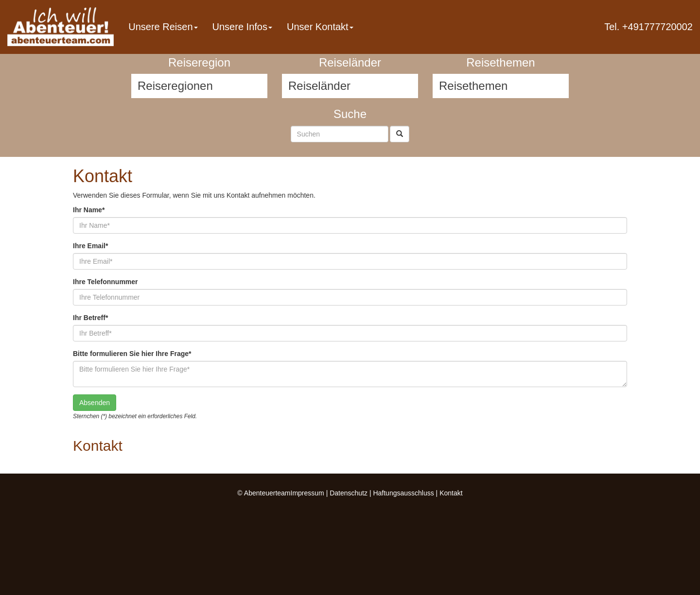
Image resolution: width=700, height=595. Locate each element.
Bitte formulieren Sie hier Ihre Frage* (132, 354)
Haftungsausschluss (403, 493)
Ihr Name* (89, 210)
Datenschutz (349, 493)
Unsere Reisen (163, 27)
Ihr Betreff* (90, 318)
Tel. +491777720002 (648, 27)
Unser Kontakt (320, 27)
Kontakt (451, 493)
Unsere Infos (242, 27)
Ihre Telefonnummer (105, 282)
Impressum (307, 493)
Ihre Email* (90, 246)
